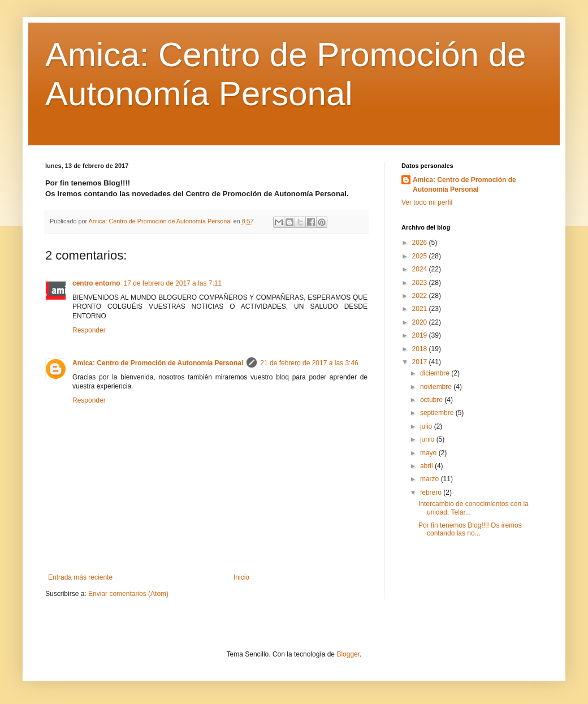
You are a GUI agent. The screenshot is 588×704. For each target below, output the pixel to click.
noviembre (437, 387)
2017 (421, 362)
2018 (421, 349)
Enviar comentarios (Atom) (128, 594)
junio (428, 439)
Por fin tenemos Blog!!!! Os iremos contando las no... (470, 529)
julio (427, 426)
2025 (421, 256)
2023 (421, 283)
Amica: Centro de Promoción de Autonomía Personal (158, 363)
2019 (421, 335)
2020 (421, 322)
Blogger (348, 654)
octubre (432, 400)
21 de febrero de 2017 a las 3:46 (309, 363)
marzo (431, 479)
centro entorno (96, 283)
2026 (421, 243)
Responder (89, 330)
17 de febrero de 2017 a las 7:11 (173, 283)
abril (427, 466)
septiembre (438, 413)
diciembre (436, 373)
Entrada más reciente (80, 577)
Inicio (241, 577)
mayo (429, 453)
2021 (421, 309)
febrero (432, 493)
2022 (421, 296)
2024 (421, 269)
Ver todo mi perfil (427, 202)
